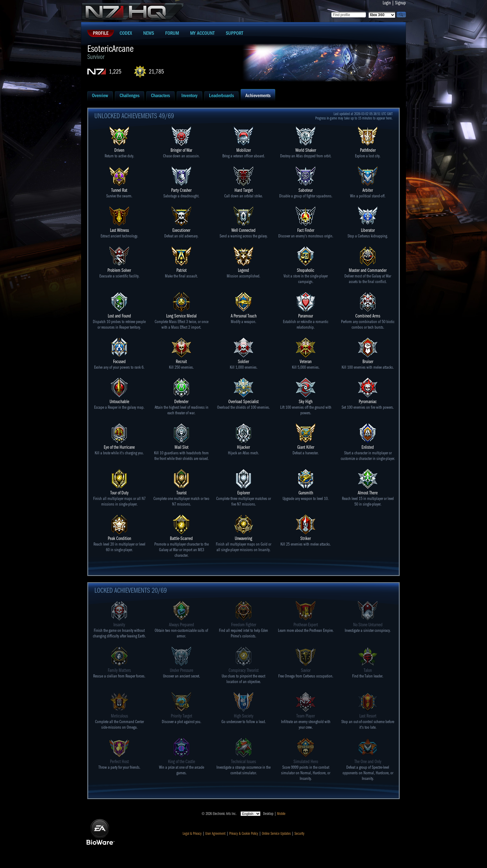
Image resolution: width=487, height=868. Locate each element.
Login (387, 3)
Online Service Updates (276, 834)
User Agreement (215, 834)
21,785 (156, 72)
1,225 (115, 72)
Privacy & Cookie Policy (244, 834)
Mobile (281, 814)
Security (299, 834)
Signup (401, 3)
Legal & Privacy (192, 834)
